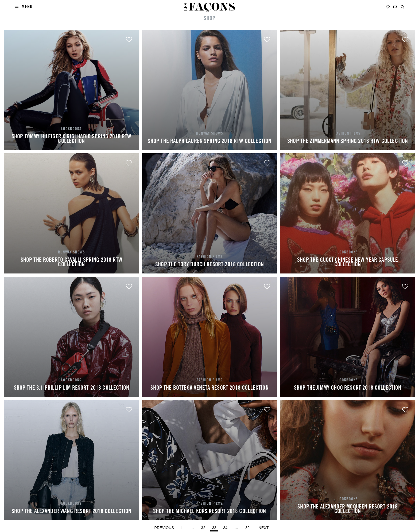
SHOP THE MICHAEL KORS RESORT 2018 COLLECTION (210, 512)
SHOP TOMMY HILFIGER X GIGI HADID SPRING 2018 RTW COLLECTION (71, 139)
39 (248, 527)
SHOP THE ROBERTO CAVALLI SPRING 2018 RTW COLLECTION (71, 263)
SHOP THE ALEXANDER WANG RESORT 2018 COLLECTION (71, 512)
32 (204, 527)
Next (264, 528)
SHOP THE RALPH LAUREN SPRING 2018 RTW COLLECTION (210, 142)
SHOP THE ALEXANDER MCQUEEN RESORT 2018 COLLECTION (348, 510)
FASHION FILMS (348, 134)
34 (226, 527)
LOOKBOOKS (71, 129)
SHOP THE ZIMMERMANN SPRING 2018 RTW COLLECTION (348, 142)
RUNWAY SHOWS (210, 134)
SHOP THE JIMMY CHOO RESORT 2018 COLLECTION (348, 388)
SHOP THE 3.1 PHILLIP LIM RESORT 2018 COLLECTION (72, 388)
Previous (164, 528)
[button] (403, 7)
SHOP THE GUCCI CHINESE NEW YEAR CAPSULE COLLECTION (348, 263)
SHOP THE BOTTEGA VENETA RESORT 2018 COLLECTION (209, 388)
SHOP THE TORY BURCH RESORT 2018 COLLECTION (210, 265)
